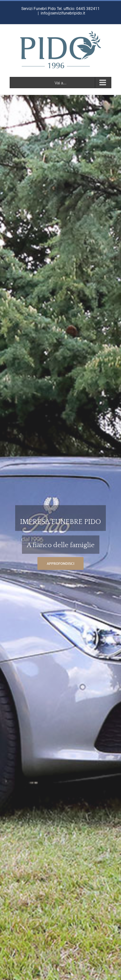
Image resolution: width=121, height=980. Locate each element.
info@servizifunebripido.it (63, 13)
